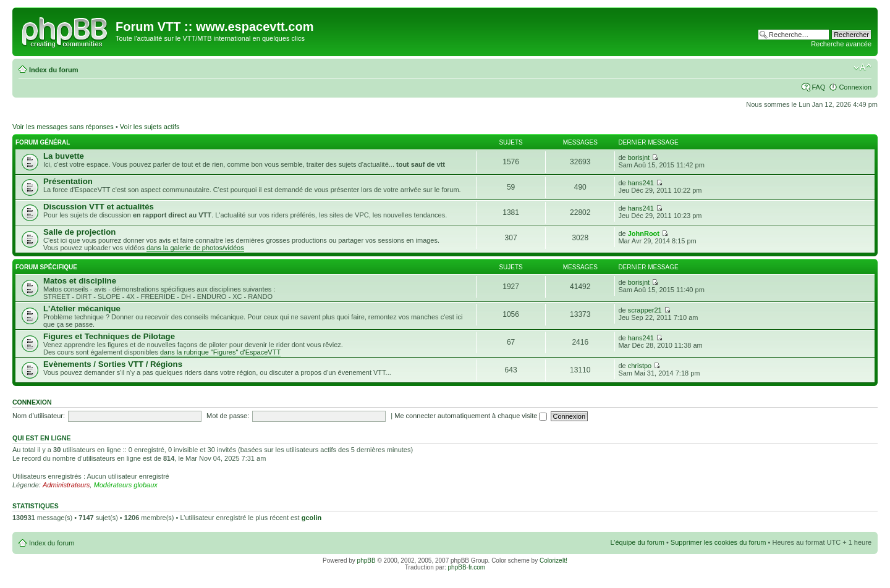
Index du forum (53, 70)
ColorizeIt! (553, 561)
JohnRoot (644, 233)
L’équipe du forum (637, 542)
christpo (640, 366)
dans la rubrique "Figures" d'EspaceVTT (220, 352)
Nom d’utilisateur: (39, 416)
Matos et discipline (80, 281)
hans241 (641, 183)
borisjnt (639, 157)
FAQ (818, 87)
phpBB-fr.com (467, 567)
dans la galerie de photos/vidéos (195, 248)
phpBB (367, 561)
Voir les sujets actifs (150, 127)
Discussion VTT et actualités (99, 207)
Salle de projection (79, 232)
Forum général (43, 142)
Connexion (855, 87)
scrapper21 (645, 310)
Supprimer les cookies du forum (718, 542)
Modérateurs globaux (125, 485)
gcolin (311, 518)
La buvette (64, 156)
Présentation (68, 181)
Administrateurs (66, 485)
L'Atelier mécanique (82, 309)
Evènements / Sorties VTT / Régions (113, 364)
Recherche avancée (841, 44)
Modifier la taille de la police (862, 67)
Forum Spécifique (46, 267)
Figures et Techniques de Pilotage (109, 336)
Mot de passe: (228, 416)
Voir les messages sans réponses (63, 127)
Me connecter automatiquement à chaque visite (471, 416)
